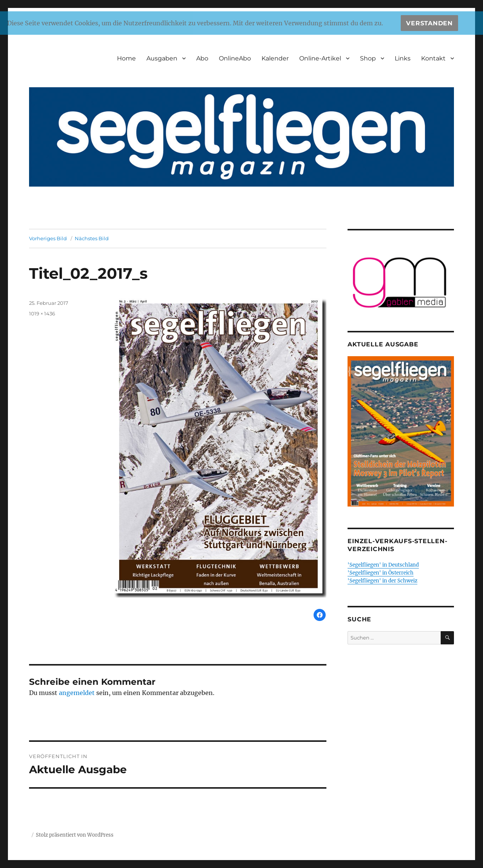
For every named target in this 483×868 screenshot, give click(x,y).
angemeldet (77, 693)
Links (403, 58)
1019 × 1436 (42, 314)
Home (126, 58)
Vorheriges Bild (48, 238)
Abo (202, 58)
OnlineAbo (235, 58)
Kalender (275, 58)
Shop (368, 58)
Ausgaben (162, 58)
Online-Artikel (320, 58)
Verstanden (429, 23)
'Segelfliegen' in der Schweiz (382, 581)
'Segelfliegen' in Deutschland (383, 565)
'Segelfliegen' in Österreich (381, 573)
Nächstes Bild (92, 238)
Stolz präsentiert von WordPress (75, 835)
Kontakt (433, 58)
